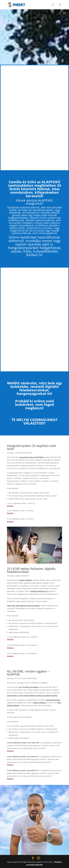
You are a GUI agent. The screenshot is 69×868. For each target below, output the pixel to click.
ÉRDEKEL (10, 513)
